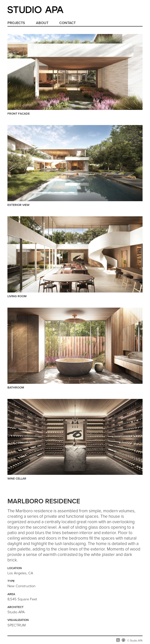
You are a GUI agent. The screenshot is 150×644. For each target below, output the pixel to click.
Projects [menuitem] (16, 23)
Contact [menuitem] (67, 23)
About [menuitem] (42, 23)
